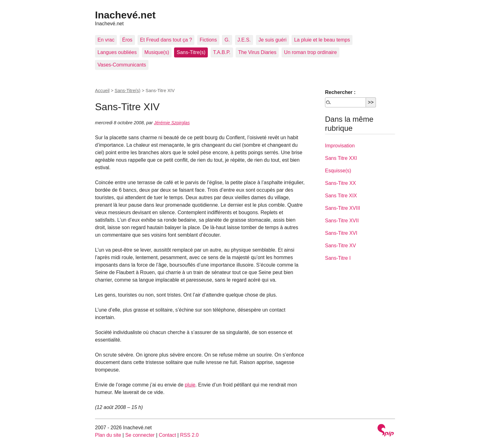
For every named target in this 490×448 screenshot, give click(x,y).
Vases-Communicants (122, 65)
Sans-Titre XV (340, 246)
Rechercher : (340, 92)
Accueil (102, 91)
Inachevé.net (125, 15)
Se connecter (140, 435)
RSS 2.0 (189, 435)
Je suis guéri (272, 40)
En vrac (106, 40)
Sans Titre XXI (341, 158)
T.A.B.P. (222, 52)
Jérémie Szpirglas (172, 123)
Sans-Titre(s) (191, 52)
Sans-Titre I (338, 258)
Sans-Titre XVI (341, 233)
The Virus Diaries (257, 52)
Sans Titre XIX (341, 196)
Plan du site (108, 435)
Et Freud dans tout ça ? (166, 40)
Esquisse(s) (338, 171)
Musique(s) (157, 52)
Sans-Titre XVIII (342, 208)
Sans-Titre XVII (342, 221)
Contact (167, 435)
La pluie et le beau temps (322, 40)
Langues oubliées (117, 52)
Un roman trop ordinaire (310, 52)
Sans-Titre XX (340, 183)
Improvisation (340, 146)
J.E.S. (244, 40)
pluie (190, 385)
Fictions (208, 40)
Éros (127, 40)
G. (227, 40)
